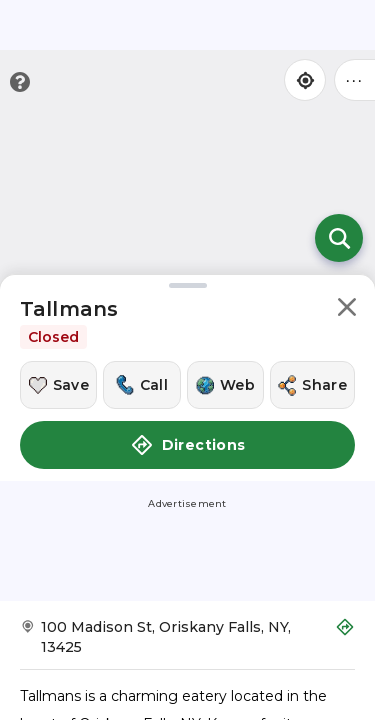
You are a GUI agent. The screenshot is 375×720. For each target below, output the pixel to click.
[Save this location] (58, 385)
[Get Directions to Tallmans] (187, 643)
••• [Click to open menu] (355, 79)
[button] (347, 310)
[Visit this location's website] (225, 385)
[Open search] (339, 238)
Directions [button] (188, 445)
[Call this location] (141, 385)
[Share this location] (312, 385)
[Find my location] (305, 80)
